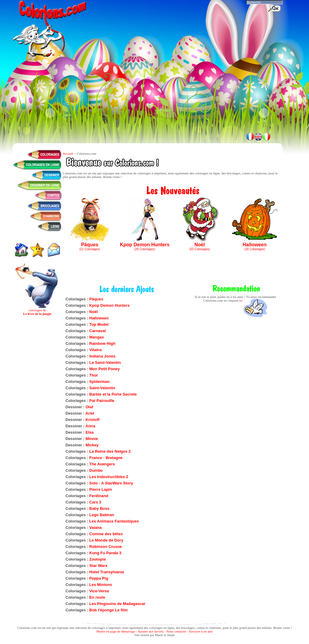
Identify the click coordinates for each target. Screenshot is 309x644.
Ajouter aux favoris (151, 631)
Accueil (68, 154)
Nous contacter (176, 631)
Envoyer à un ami (201, 631)
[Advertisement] (148, 112)
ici (241, 300)
